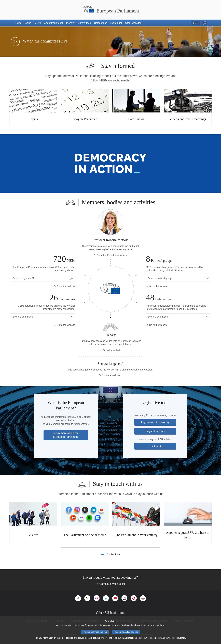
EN (195, 23)
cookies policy (154, 638)
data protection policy (132, 638)
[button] (18, 23)
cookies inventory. (178, 638)
